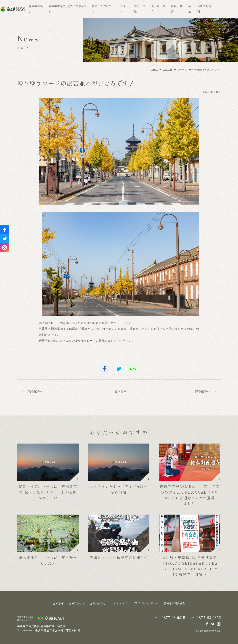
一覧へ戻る (119, 391)
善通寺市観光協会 (174, 604)
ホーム (154, 70)
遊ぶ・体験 (152, 9)
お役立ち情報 (216, 9)
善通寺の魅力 (48, 9)
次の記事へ (33, 391)
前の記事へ (205, 391)
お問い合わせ (98, 604)
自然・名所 (189, 9)
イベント (136, 9)
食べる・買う (170, 9)
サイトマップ (119, 604)
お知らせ (168, 70)
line (133, 369)
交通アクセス (77, 604)
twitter (119, 369)
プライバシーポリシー (146, 604)
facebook (105, 369)
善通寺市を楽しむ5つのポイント (80, 9)
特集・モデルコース (115, 9)
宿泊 (202, 9)
